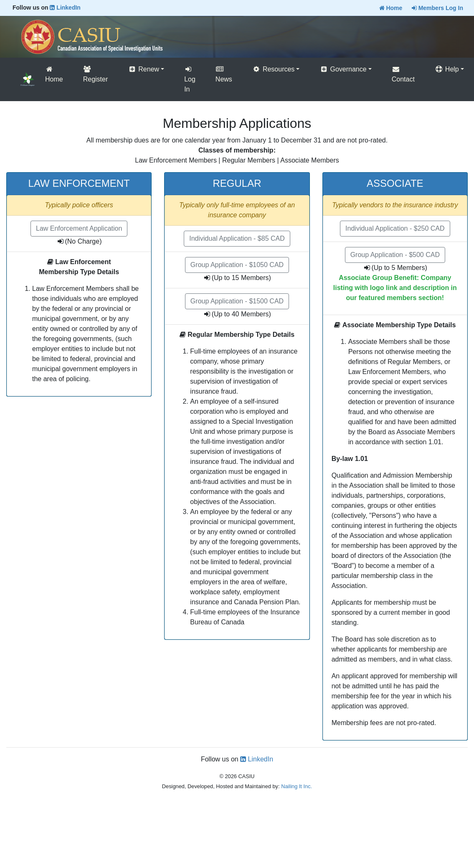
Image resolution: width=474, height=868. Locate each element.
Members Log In (437, 8)
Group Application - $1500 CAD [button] (237, 301)
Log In (190, 79)
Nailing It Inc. (297, 786)
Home (391, 8)
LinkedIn (65, 8)
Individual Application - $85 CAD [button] (237, 238)
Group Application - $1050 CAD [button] (237, 265)
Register (96, 74)
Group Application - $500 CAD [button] (395, 255)
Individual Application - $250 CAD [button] (395, 228)
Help (447, 69)
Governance (343, 69)
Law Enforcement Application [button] (79, 228)
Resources (273, 69)
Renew (143, 69)
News (224, 74)
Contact (403, 74)
